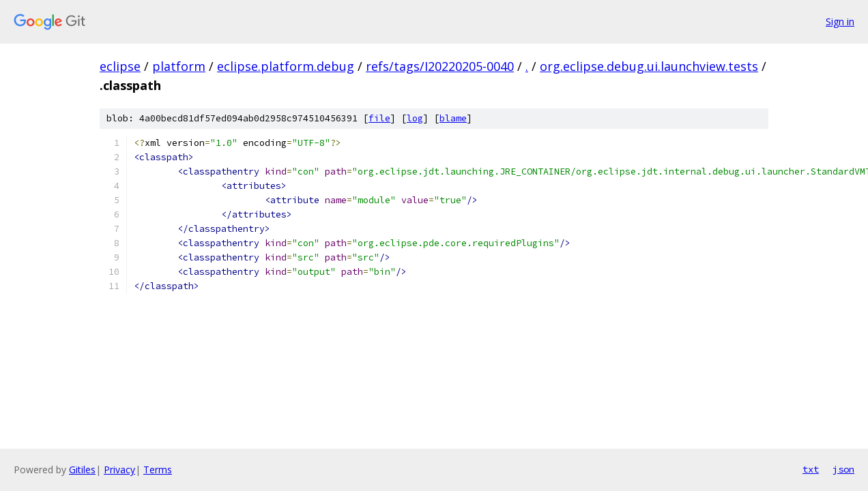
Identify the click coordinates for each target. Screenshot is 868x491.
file (379, 118)
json (843, 469)
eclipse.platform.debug (286, 66)
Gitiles (82, 470)
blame (453, 118)
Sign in (840, 21)
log (415, 118)
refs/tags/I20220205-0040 (440, 66)
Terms (158, 470)
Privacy (119, 470)
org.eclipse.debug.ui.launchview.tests (649, 66)
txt (811, 469)
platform (179, 66)
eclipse (120, 66)
